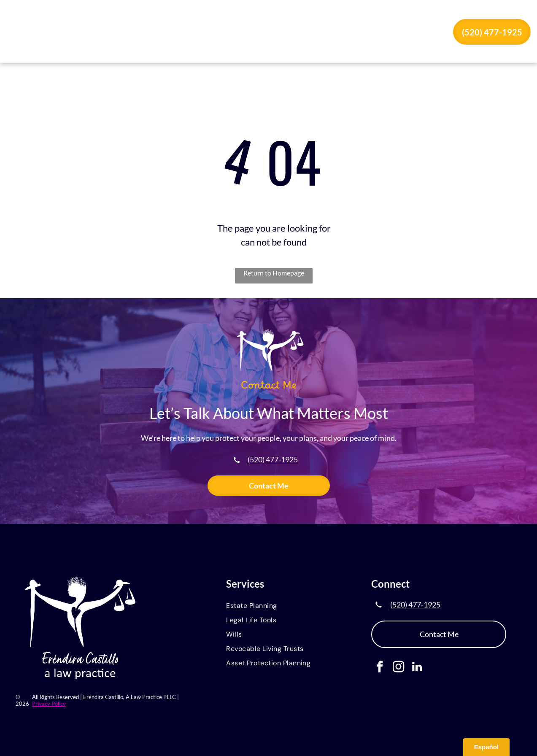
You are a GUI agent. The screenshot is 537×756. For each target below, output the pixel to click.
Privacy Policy (49, 704)
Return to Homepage (274, 273)
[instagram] (398, 668)
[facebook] (380, 668)
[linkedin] (417, 668)
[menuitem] (204, 33)
